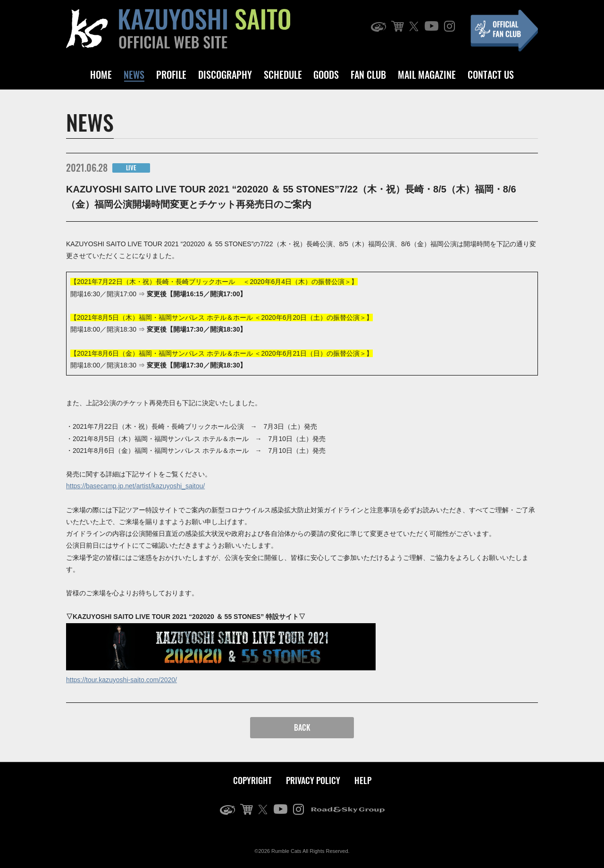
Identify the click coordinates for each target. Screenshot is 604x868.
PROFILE (171, 75)
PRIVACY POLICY (313, 780)
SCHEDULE (283, 75)
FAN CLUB (368, 75)
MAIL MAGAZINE (427, 75)
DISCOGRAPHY (225, 75)
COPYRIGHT (252, 780)
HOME (101, 75)
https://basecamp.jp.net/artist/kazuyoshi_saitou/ (135, 486)
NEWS (134, 75)
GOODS (326, 75)
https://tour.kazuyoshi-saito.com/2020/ (122, 680)
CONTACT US (491, 75)
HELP (363, 780)
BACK (302, 727)
